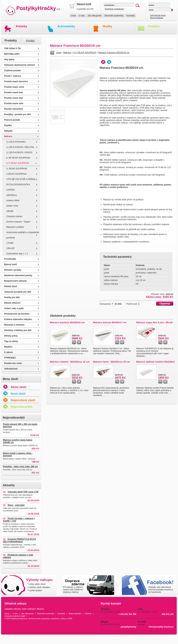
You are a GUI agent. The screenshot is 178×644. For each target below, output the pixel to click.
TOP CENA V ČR (13, 49)
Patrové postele (12, 120)
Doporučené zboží (23, 400)
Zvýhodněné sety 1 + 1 (17, 254)
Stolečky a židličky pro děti (18, 330)
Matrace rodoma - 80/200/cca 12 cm (70, 362)
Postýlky (154, 26)
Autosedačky (66, 26)
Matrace (8, 136)
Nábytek (8, 131)
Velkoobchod (11, 369)
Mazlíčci (8, 347)
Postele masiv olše (14, 103)
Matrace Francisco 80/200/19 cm (114, 53)
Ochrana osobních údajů (15, 616)
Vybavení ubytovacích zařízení (20, 65)
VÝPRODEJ (10, 358)
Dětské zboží (11, 286)
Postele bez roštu (13, 363)
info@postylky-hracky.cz (161, 627)
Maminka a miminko (14, 325)
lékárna (40, 609)
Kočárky (22, 26)
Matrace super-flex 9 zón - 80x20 (154, 322)
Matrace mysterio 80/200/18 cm (67, 322)
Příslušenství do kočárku (17, 314)
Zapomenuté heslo (158, 15)
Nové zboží (18, 394)
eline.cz (64, 618)
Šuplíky (8, 125)
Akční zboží (18, 387)
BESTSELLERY (12, 54)
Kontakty (131, 16)
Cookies (88, 614)
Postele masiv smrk (14, 87)
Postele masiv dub (14, 98)
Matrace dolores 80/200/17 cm (110, 322)
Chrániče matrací (14, 216)
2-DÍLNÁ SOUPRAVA (17, 174)
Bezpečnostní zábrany (16, 281)
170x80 (10, 243)
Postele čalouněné (14, 109)
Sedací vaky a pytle (14, 308)
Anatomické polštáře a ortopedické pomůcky (23, 235)
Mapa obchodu (75, 614)
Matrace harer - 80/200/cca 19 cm (112, 362)
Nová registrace (157, 18)
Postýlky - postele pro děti (17, 114)
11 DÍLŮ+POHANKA (16, 142)
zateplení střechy (13, 609)
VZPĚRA (11, 190)
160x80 (10, 211)
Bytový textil (11, 264)
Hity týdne (9, 60)
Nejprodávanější (22, 407)
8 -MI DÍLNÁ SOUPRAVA (18, 158)
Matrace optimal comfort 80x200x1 (156, 362)
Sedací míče (12, 206)
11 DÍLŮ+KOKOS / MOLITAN (20, 147)
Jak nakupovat (94, 16)
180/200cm (12, 195)
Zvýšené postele (13, 70)
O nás (82, 16)
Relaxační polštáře (15, 227)
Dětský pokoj (11, 336)
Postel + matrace (13, 76)
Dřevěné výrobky (13, 270)
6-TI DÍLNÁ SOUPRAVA (18, 163)
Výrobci (30, 41)
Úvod (73, 16)
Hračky (107, 26)
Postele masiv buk (14, 92)
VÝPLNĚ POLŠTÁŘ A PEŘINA (21, 179)
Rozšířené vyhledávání (114, 9)
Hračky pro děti (12, 297)
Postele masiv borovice (16, 81)
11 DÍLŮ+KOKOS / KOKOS (19, 152)
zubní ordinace (29, 609)
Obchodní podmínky (114, 16)
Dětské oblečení (12, 303)
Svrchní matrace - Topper (18, 222)
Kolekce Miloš (13, 200)
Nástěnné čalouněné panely (18, 275)
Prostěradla (10, 259)
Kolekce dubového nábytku (18, 319)
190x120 (10, 248)
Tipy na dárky (11, 341)
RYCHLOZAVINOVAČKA (18, 185)
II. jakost (9, 352)
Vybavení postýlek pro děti (18, 292)
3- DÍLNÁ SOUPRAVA (17, 169)
